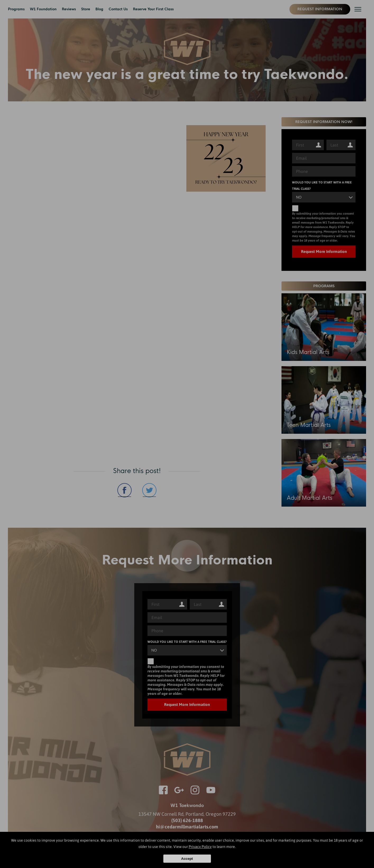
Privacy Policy (200, 847)
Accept (187, 859)
